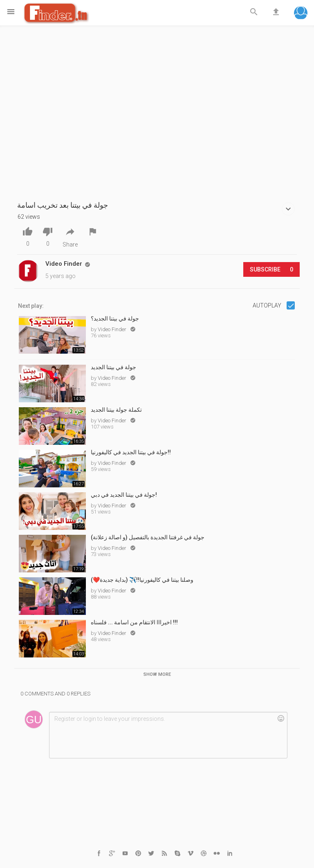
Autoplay (268, 305)
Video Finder (113, 329)
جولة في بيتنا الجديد (113, 367)
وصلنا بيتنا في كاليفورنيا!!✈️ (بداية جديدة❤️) (142, 580)
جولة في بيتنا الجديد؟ (115, 318)
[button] (301, 14)
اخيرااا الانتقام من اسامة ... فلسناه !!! (134, 622)
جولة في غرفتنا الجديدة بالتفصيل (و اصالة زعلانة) (148, 537)
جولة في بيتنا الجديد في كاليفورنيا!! (131, 452)
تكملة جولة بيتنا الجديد (116, 410)
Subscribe (271, 269)
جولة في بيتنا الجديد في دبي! (124, 495)
